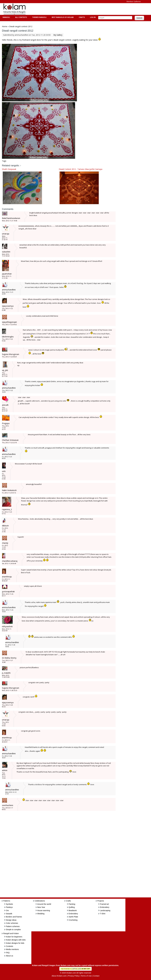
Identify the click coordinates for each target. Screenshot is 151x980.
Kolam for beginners (14, 937)
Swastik (9, 914)
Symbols (9, 904)
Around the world (44, 904)
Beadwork (73, 910)
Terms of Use (86, 976)
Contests (9, 946)
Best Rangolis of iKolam (62, 17)
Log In (93, 17)
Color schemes (12, 923)
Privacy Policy (74, 976)
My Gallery (58, 35)
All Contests (21, 17)
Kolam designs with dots (16, 940)
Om (7, 910)
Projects (101, 901)
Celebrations (40, 901)
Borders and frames (14, 917)
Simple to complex (13, 930)
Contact (96, 976)
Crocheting (73, 920)
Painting (72, 904)
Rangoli (6, 17)
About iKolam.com (59, 976)
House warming (44, 910)
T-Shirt (103, 914)
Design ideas (11, 920)
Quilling (72, 907)
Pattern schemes (13, 926)
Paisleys (9, 907)
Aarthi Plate (73, 917)
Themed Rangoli (39, 17)
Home (5, 26)
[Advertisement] (76, 9)
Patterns (7, 901)
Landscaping (105, 910)
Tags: (4, 161)
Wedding (41, 914)
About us (9, 956)
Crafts (81, 17)
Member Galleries (134, 1)
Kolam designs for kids (15, 943)
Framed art (104, 904)
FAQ (8, 953)
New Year (41, 907)
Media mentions (12, 949)
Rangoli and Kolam (11, 933)
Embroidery (73, 914)
